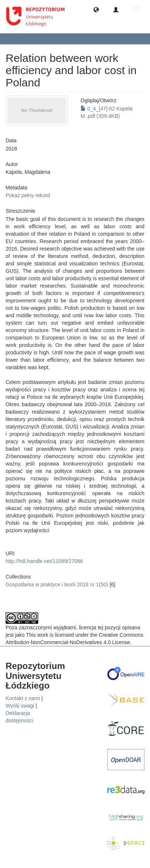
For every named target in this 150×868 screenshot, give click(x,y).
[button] (96, 9)
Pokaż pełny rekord (28, 195)
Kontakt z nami (23, 698)
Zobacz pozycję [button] (29, 39)
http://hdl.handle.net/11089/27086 (44, 561)
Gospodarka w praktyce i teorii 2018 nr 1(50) (57, 584)
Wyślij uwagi (20, 706)
